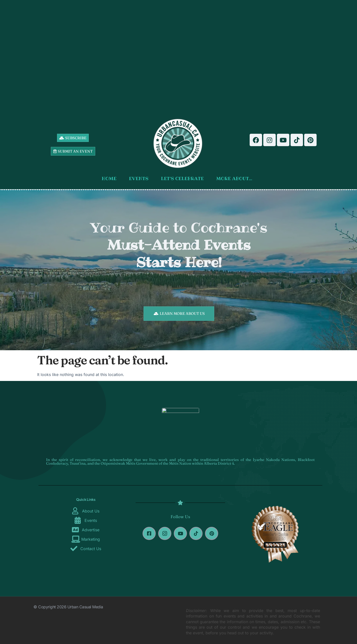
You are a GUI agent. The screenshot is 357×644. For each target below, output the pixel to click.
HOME (110, 178)
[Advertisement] (179, 57)
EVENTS (140, 178)
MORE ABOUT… (235, 178)
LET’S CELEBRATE (184, 178)
